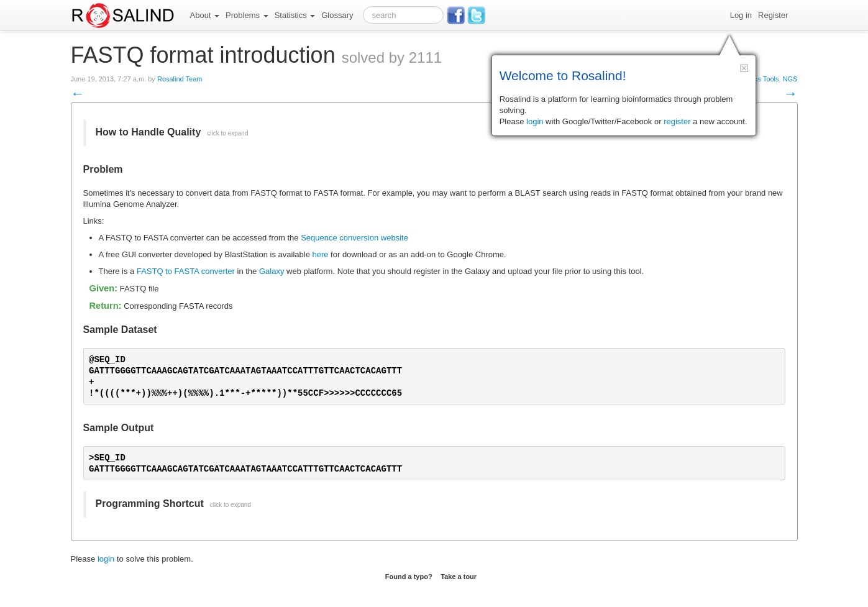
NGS (790, 79)
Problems (247, 15)
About (205, 15)
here (320, 254)
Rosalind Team (180, 79)
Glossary (337, 15)
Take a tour (459, 577)
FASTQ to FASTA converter (186, 271)
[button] (744, 68)
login (106, 559)
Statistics (295, 15)
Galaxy (272, 271)
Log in (741, 15)
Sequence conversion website (354, 238)
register (677, 121)
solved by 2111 (392, 57)
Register (773, 15)
